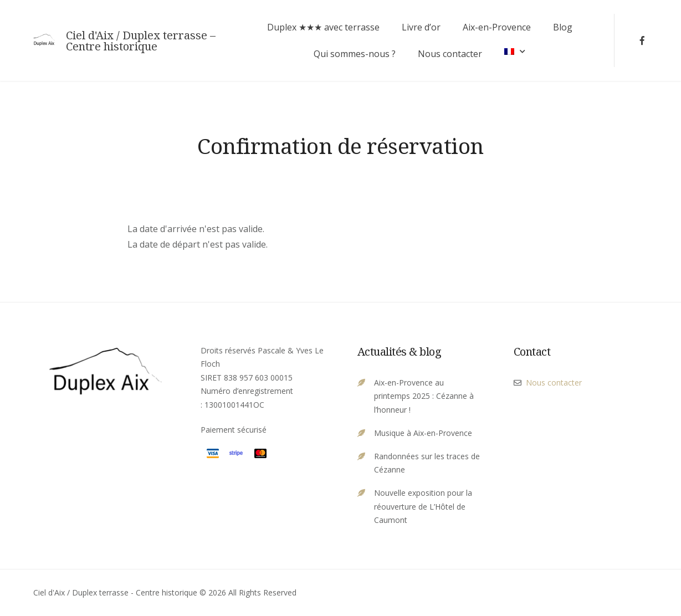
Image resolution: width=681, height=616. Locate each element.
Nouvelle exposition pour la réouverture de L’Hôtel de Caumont (423, 506)
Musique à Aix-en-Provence (423, 433)
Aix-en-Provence (497, 27)
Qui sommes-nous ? (355, 54)
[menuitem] (515, 51)
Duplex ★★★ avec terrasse (323, 27)
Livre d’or (421, 27)
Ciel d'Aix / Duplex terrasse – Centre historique (141, 41)
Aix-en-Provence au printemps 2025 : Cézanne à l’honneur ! (424, 396)
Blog (563, 27)
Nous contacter (450, 54)
